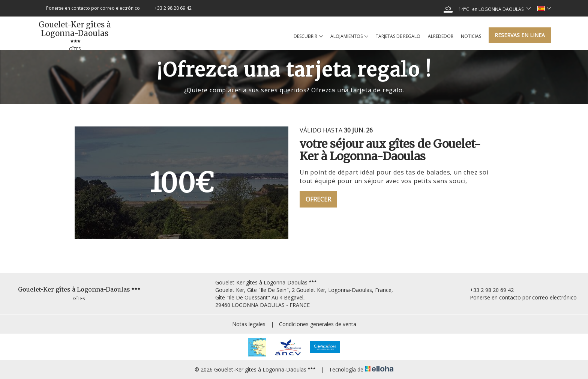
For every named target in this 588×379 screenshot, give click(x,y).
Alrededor (441, 36)
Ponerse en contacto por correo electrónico (519, 297)
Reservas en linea (520, 35)
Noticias (471, 36)
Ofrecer (318, 199)
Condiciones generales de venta (318, 324)
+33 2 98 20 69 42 (487, 290)
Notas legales (249, 324)
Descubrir (308, 36)
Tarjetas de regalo (398, 36)
